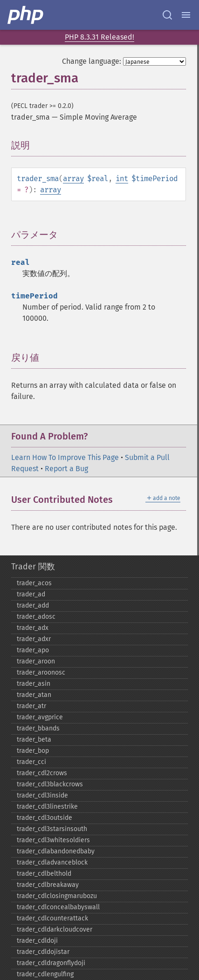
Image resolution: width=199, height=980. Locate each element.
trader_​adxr (34, 639)
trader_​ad (31, 594)
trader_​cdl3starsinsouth (52, 829)
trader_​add (33, 605)
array (73, 179)
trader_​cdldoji (37, 941)
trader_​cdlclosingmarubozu (57, 896)
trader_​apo (33, 650)
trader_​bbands (38, 728)
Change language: (92, 61)
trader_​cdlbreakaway (48, 885)
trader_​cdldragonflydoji (51, 963)
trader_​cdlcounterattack (52, 918)
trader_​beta (34, 740)
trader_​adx (33, 628)
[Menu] (186, 15)
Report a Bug (66, 469)
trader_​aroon (36, 661)
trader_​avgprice (40, 717)
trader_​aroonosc (41, 672)
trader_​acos (34, 583)
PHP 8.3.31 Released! (99, 37)
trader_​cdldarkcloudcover (55, 929)
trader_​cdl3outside (45, 818)
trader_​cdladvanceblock (52, 862)
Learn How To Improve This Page (65, 457)
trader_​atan (34, 695)
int (122, 179)
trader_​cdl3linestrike (47, 807)
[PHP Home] (26, 15)
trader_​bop (33, 751)
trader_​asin (34, 684)
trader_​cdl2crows (42, 773)
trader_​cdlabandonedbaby (56, 851)
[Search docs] (167, 15)
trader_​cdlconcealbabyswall (58, 907)
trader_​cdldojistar (43, 952)
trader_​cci (31, 762)
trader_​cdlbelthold (44, 874)
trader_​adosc (36, 617)
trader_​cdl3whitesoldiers (53, 840)
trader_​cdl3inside (42, 795)
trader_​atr (31, 706)
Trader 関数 (33, 567)
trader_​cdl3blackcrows (50, 784)
